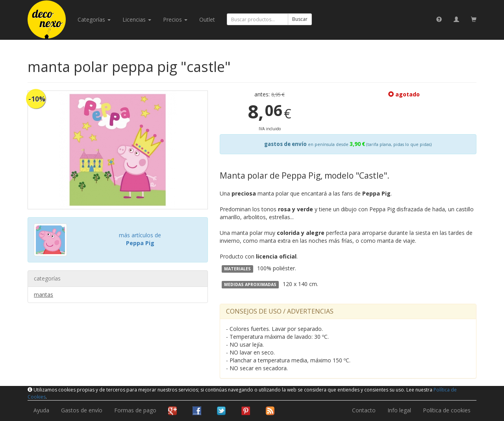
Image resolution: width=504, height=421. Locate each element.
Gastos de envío (82, 410)
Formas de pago (135, 410)
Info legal (399, 410)
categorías (94, 19)
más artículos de (140, 239)
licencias (137, 19)
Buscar (300, 19)
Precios (175, 19)
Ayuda (41, 410)
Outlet (207, 19)
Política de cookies (447, 410)
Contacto (364, 410)
